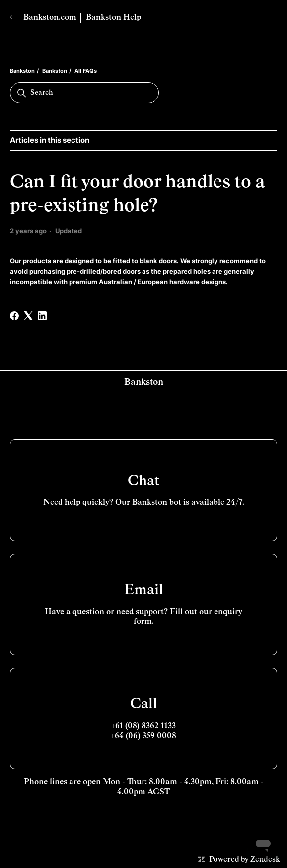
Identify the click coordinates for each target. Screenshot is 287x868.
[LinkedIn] (42, 316)
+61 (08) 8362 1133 (143, 726)
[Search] (84, 93)
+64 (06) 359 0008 (143, 736)
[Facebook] (14, 316)
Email (144, 590)
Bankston (22, 71)
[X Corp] (28, 316)
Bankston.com (43, 18)
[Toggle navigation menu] (259, 18)
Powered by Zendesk (244, 859)
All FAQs (86, 71)
